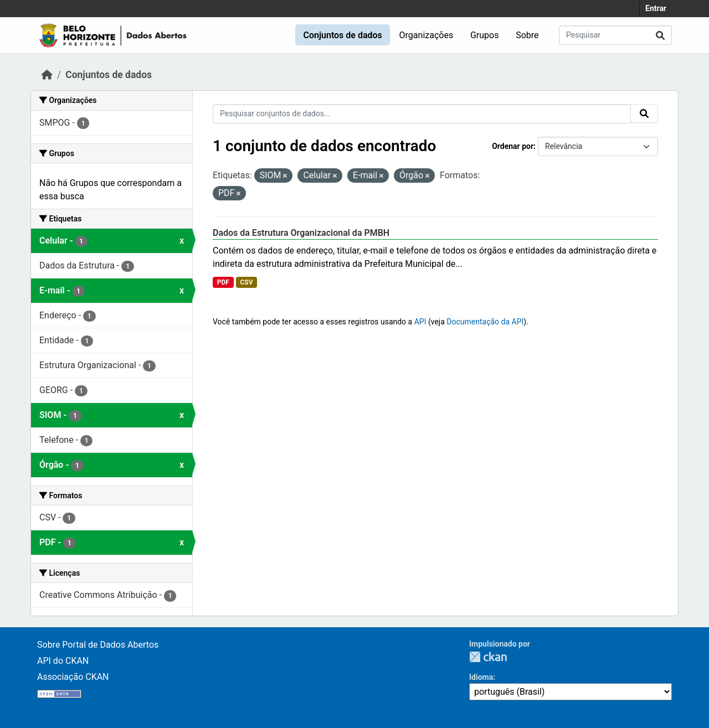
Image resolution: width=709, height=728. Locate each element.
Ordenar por (513, 146)
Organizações (427, 35)
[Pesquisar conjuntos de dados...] (615, 35)
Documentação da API (485, 322)
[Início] (47, 75)
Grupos (485, 35)
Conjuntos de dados (342, 35)
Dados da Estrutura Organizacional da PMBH (301, 233)
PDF (223, 282)
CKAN (488, 657)
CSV (246, 282)
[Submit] (660, 35)
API (420, 322)
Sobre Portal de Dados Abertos (98, 645)
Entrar (656, 8)
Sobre (527, 35)
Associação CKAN (73, 677)
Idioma (481, 677)
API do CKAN (63, 661)
